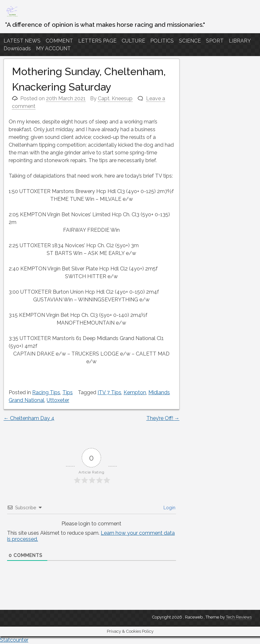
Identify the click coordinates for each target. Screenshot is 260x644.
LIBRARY (240, 41)
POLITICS (162, 41)
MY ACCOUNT (53, 49)
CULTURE (133, 41)
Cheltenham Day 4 (29, 418)
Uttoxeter (58, 400)
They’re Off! (163, 418)
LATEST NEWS (22, 41)
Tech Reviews (239, 617)
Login (169, 508)
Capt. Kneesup (115, 98)
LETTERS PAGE (97, 41)
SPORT (215, 41)
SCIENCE (190, 41)
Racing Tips (46, 392)
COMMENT (59, 41)
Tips (68, 392)
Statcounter (14, 640)
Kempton (135, 392)
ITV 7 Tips (109, 392)
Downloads (17, 49)
